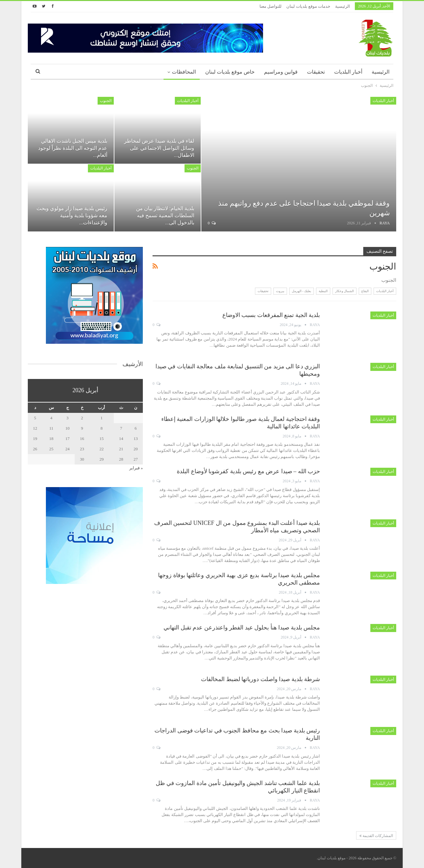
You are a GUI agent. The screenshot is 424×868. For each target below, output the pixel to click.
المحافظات (184, 72)
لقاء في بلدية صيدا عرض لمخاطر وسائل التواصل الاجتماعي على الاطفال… (159, 148)
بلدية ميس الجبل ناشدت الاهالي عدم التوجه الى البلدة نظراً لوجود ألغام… (73, 148)
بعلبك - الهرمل (302, 291)
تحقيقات (316, 72)
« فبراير (136, 468)
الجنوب (106, 101)
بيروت (280, 291)
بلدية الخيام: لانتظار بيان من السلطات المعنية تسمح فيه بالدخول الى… (165, 215)
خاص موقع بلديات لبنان (230, 72)
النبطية (323, 291)
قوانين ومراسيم (281, 72)
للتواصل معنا (270, 6)
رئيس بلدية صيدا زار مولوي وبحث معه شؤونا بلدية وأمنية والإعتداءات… (72, 215)
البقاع (365, 291)
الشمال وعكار (345, 291)
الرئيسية (343, 6)
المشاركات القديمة (376, 836)
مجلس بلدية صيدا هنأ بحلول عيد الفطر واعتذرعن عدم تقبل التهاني (242, 628)
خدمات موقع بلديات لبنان (308, 6)
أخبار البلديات (348, 72)
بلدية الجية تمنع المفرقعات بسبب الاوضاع (271, 315)
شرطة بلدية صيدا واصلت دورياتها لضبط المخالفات (260, 679)
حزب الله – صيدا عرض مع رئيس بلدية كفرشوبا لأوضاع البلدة (248, 471)
